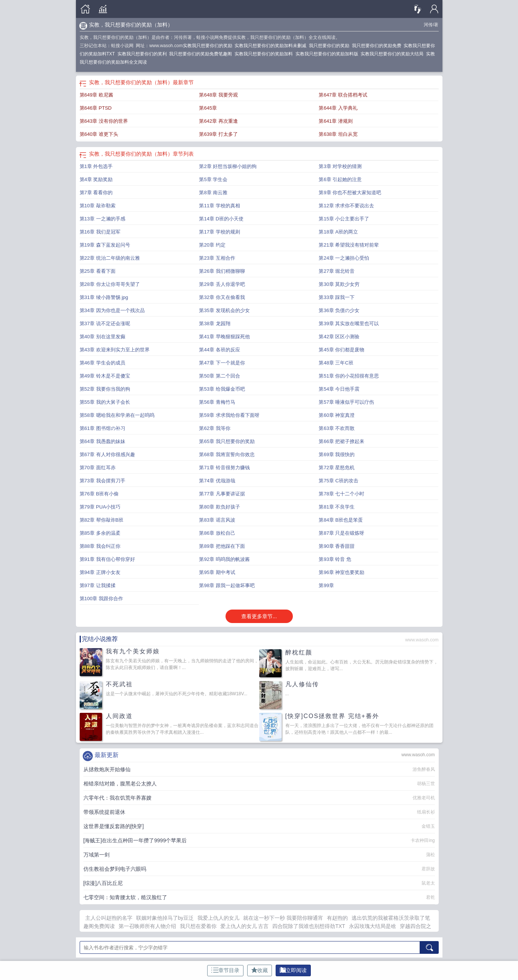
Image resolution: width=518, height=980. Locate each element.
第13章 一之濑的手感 (102, 219)
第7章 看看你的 (96, 193)
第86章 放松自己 (217, 533)
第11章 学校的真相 (219, 206)
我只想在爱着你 (198, 926)
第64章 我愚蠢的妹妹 (102, 441)
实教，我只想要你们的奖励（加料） (131, 25)
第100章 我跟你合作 (101, 599)
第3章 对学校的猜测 (340, 166)
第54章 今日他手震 (339, 389)
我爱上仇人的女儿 (218, 918)
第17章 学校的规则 (219, 232)
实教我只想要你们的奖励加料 (265, 54)
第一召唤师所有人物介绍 (147, 926)
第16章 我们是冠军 (100, 232)
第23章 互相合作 (217, 258)
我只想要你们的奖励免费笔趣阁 (202, 54)
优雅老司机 (424, 798)
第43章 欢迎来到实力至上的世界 (115, 350)
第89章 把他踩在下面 (222, 546)
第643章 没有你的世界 (104, 121)
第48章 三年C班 (336, 363)
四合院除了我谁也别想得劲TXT (309, 926)
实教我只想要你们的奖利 (143, 54)
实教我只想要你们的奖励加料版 (328, 54)
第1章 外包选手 (96, 166)
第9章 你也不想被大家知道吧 (350, 193)
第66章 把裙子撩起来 (341, 441)
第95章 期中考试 (217, 572)
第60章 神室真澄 (337, 415)
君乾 (430, 897)
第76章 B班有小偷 (99, 494)
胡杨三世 (426, 784)
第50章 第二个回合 (219, 376)
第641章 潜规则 (335, 121)
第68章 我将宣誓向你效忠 (227, 454)
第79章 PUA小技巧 (100, 507)
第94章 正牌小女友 (100, 572)
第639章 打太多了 (218, 134)
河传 (428, 25)
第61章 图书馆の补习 (102, 428)
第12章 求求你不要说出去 (346, 206)
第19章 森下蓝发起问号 (105, 245)
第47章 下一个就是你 (222, 363)
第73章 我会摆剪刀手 (102, 481)
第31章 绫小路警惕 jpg (104, 297)
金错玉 (428, 826)
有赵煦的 (337, 918)
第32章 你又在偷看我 (222, 297)
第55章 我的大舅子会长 (105, 402)
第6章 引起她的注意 (340, 179)
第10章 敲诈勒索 (98, 206)
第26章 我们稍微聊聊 (222, 271)
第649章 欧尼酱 (96, 95)
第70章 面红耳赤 (98, 468)
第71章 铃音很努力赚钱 (224, 468)
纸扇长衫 (426, 812)
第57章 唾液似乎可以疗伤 (346, 402)
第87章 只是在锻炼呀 (341, 533)
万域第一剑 (96, 855)
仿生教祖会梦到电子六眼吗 (115, 869)
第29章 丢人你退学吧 (222, 284)
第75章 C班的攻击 (338, 481)
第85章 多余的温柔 (100, 533)
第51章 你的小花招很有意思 (349, 376)
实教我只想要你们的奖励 (209, 46)
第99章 (326, 585)
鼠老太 (428, 883)
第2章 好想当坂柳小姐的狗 (228, 166)
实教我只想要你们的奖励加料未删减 (272, 46)
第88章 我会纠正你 (100, 546)
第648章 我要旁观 (218, 95)
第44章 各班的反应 (219, 350)
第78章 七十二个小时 (341, 494)
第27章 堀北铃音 (337, 271)
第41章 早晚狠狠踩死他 (224, 337)
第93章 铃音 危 (335, 559)
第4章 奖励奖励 (96, 179)
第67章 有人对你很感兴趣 (107, 454)
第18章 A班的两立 (338, 232)
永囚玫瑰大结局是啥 (373, 926)
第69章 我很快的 (337, 454)
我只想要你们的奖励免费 (378, 46)
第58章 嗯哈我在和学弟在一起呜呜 (117, 415)
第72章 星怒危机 (337, 468)
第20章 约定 (212, 245)
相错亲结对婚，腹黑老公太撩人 (120, 784)
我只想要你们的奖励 (330, 46)
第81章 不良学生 (337, 507)
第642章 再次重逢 (218, 121)
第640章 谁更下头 (99, 134)
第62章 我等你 (214, 428)
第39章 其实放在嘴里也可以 (349, 323)
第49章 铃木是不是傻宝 (105, 376)
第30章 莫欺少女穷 (339, 284)
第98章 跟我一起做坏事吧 (227, 585)
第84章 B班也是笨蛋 (341, 520)
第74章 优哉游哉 (217, 481)
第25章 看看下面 (98, 271)
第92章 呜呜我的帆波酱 (224, 559)
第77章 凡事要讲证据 (222, 494)
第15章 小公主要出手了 (344, 219)
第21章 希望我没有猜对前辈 (349, 245)
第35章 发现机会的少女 (224, 310)
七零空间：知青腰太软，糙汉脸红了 (125, 897)
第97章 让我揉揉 (98, 585)
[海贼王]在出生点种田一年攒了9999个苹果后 (135, 840)
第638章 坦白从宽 (338, 134)
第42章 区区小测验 (339, 337)
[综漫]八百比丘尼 (103, 883)
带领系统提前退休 (104, 812)
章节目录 (225, 970)
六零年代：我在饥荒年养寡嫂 (117, 798)
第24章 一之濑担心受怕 (344, 258)
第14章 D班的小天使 (221, 219)
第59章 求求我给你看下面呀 (229, 415)
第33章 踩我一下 (337, 297)
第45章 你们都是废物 (341, 350)
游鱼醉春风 (424, 769)
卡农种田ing (423, 840)
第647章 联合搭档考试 (343, 95)
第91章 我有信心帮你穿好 (107, 559)
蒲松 (430, 855)
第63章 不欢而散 (337, 428)
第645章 (208, 108)
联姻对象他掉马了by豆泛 (165, 918)
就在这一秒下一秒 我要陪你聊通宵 (283, 918)
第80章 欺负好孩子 (219, 507)
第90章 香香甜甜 (337, 546)
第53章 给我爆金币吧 (222, 389)
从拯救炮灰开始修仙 (107, 769)
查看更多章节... (259, 616)
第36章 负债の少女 (339, 310)
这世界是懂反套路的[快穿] (114, 826)
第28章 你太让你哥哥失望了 (110, 284)
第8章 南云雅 (213, 193)
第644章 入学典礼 (338, 108)
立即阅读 (293, 970)
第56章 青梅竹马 (217, 402)
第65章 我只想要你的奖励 (227, 441)
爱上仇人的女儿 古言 (245, 926)
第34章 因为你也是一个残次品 (112, 310)
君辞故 (428, 869)
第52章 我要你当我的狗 (105, 389)
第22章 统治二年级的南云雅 (110, 258)
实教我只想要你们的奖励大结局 (393, 54)
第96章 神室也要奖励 (341, 572)
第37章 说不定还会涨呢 (105, 323)
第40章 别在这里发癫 (102, 337)
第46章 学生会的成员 (102, 363)
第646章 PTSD (96, 108)
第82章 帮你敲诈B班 (102, 520)
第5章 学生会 (213, 179)
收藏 (260, 970)
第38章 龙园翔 (214, 323)
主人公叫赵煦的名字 (109, 918)
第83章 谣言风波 (217, 520)
